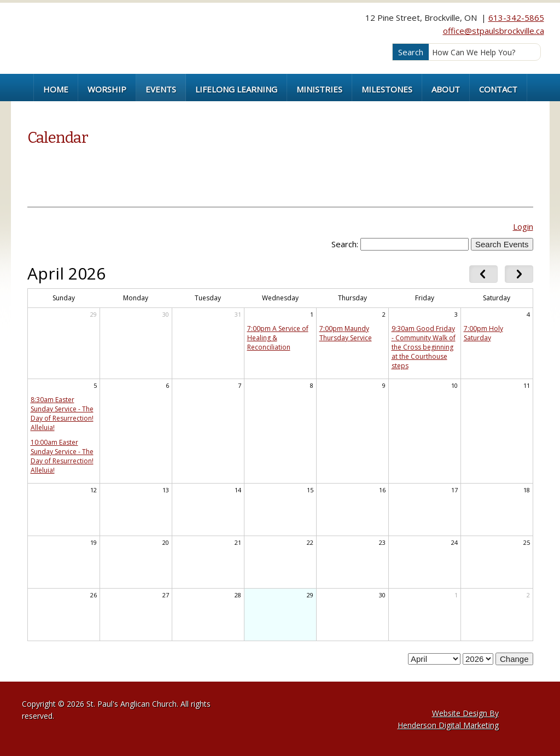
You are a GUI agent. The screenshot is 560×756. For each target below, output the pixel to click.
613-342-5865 (516, 18)
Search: (345, 244)
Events (161, 89)
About (446, 89)
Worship (107, 89)
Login (523, 226)
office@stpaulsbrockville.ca (494, 31)
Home (56, 89)
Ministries (319, 89)
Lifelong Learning (236, 89)
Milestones (387, 89)
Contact (498, 89)
